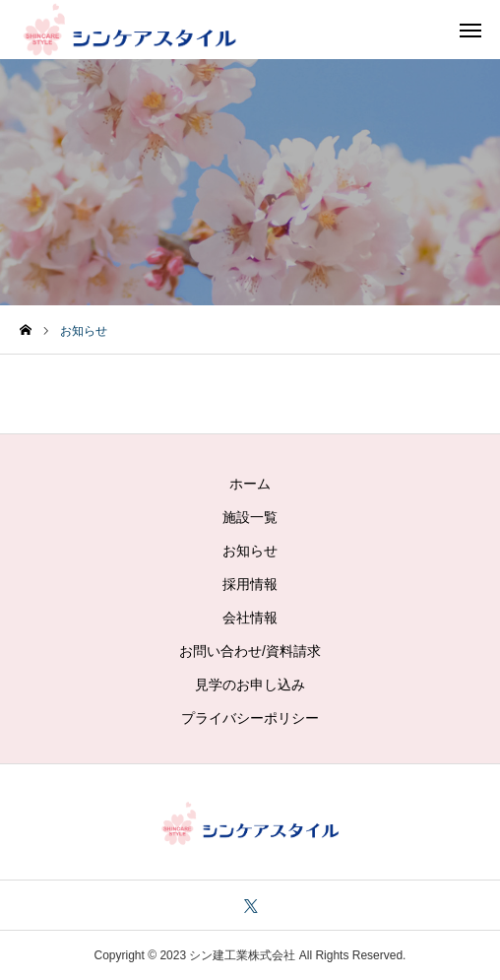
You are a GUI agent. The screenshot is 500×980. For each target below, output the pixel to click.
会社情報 (250, 618)
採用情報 (250, 584)
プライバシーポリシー (250, 718)
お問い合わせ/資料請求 (250, 651)
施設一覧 (250, 517)
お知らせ (250, 551)
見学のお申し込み (250, 685)
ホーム (250, 484)
